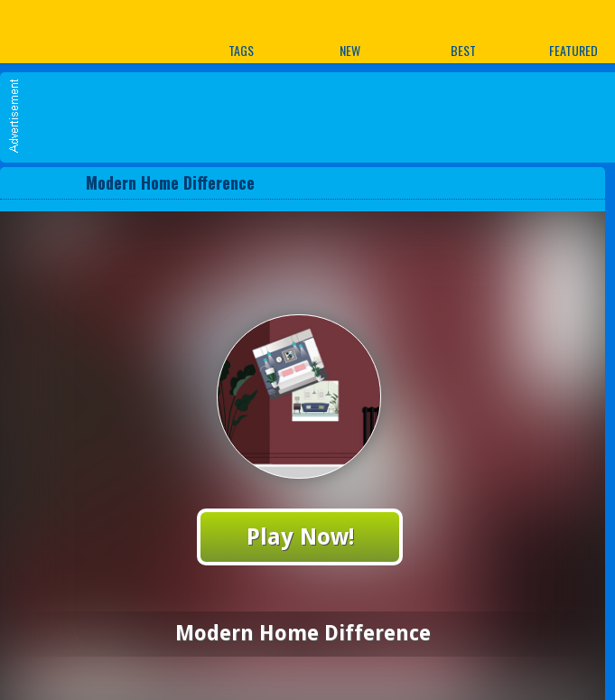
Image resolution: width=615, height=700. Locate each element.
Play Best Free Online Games (71, 31)
